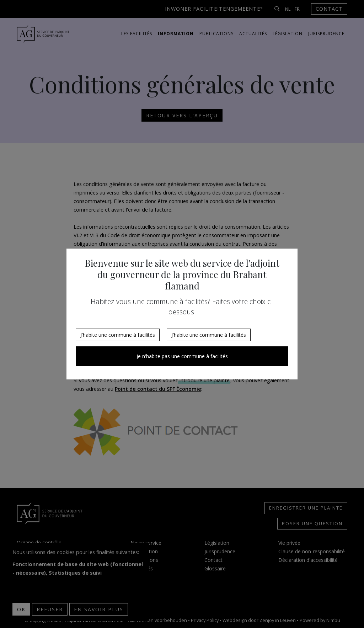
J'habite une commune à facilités (118, 335)
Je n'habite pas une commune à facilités (182, 356)
